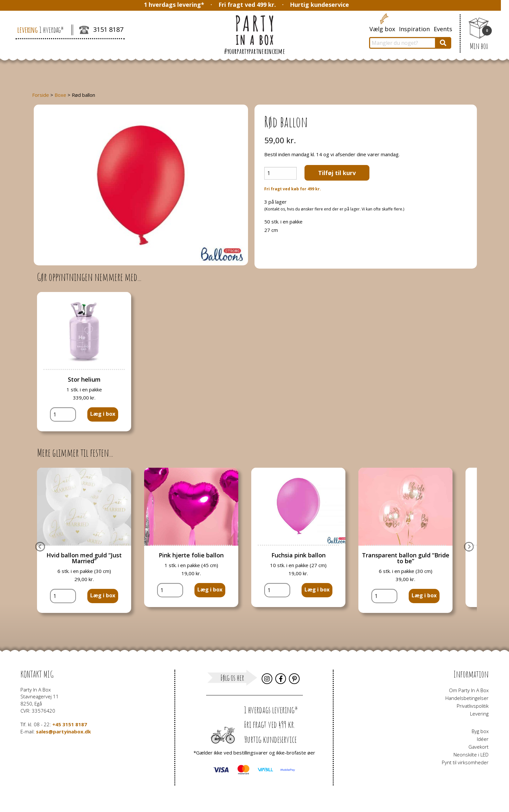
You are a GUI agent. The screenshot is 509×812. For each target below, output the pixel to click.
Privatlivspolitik (473, 706)
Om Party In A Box (469, 690)
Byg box (480, 731)
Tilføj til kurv (337, 173)
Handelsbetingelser (467, 698)
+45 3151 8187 (70, 724)
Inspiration (414, 29)
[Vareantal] (280, 173)
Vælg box (382, 29)
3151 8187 (101, 30)
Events (443, 29)
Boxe (60, 95)
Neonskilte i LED (471, 755)
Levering (479, 714)
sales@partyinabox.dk (63, 731)
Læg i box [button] (103, 414)
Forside (41, 95)
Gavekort (478, 747)
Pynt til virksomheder (465, 762)
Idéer (483, 739)
